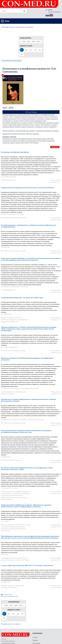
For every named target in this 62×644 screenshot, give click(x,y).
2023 (29, 42)
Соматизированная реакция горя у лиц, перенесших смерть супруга (22, 298)
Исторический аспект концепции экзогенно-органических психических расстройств (27, 188)
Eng (51, 15)
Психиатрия (30, 27)
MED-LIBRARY (5, 27)
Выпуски (13, 27)
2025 (38, 42)
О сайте (35, 637)
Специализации (21, 27)
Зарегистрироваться (54, 12)
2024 (33, 42)
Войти (50, 10)
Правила (35, 640)
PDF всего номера (31, 112)
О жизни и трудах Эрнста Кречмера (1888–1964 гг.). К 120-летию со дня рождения (27, 566)
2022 (24, 42)
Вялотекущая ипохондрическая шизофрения (15, 152)
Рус (47, 15)
